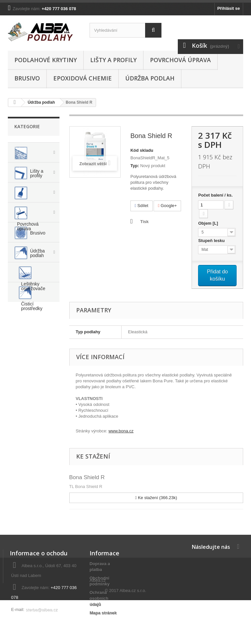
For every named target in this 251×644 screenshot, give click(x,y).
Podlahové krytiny (46, 60)
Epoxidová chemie (83, 78)
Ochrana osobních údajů (99, 598)
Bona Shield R (87, 477)
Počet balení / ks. (215, 195)
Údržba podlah (150, 78)
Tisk (144, 222)
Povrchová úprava (180, 60)
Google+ (167, 206)
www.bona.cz (121, 431)
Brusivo (27, 78)
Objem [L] (209, 223)
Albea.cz (98, 624)
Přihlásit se (229, 8)
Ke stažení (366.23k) (156, 498)
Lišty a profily (113, 60)
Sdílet (142, 206)
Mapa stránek (103, 613)
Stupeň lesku (212, 241)
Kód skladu (142, 150)
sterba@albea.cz (42, 609)
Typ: (135, 166)
